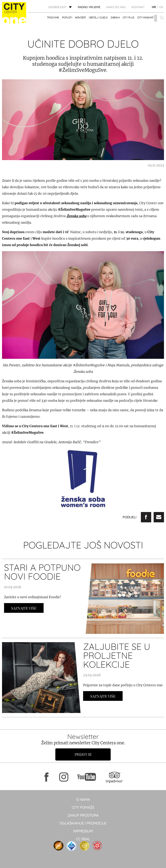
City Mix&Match (147, 18)
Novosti (80, 18)
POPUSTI (67, 18)
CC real (83, 839)
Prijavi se (83, 754)
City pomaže (83, 807)
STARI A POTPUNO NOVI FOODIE (42, 572)
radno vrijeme (89, 7)
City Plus (128, 18)
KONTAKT (138, 7)
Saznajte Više (24, 608)
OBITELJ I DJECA (98, 18)
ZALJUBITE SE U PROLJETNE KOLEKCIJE (117, 655)
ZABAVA (115, 18)
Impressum (83, 831)
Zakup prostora (83, 815)
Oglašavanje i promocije (83, 823)
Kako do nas (116, 7)
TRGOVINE (53, 18)
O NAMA (83, 799)
